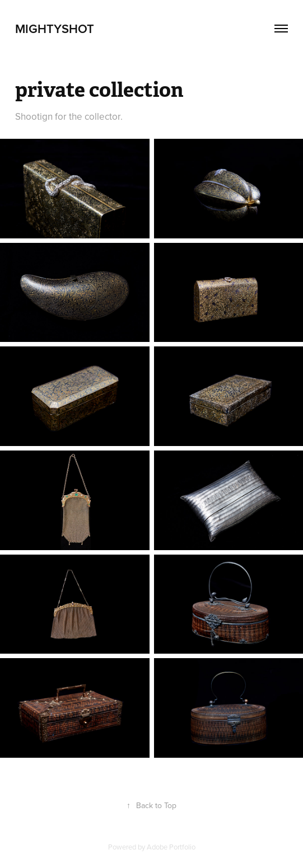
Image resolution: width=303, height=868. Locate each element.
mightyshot (55, 29)
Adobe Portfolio (171, 847)
